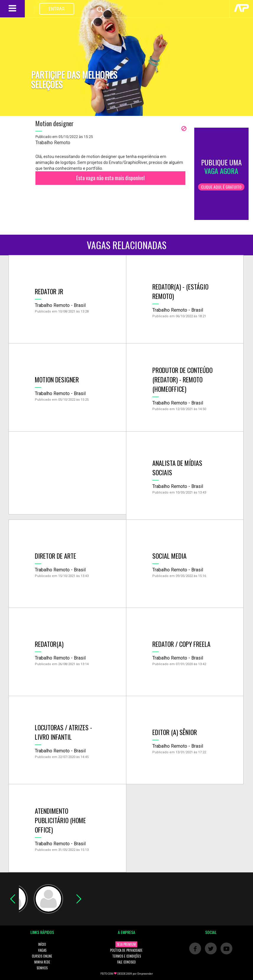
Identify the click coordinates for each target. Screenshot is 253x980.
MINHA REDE (42, 962)
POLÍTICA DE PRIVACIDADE (126, 950)
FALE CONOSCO (126, 962)
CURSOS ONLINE (42, 956)
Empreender (145, 974)
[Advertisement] (67, 473)
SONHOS (42, 968)
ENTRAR (57, 9)
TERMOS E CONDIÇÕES (126, 956)
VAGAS (42, 950)
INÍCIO (42, 944)
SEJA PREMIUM (126, 944)
